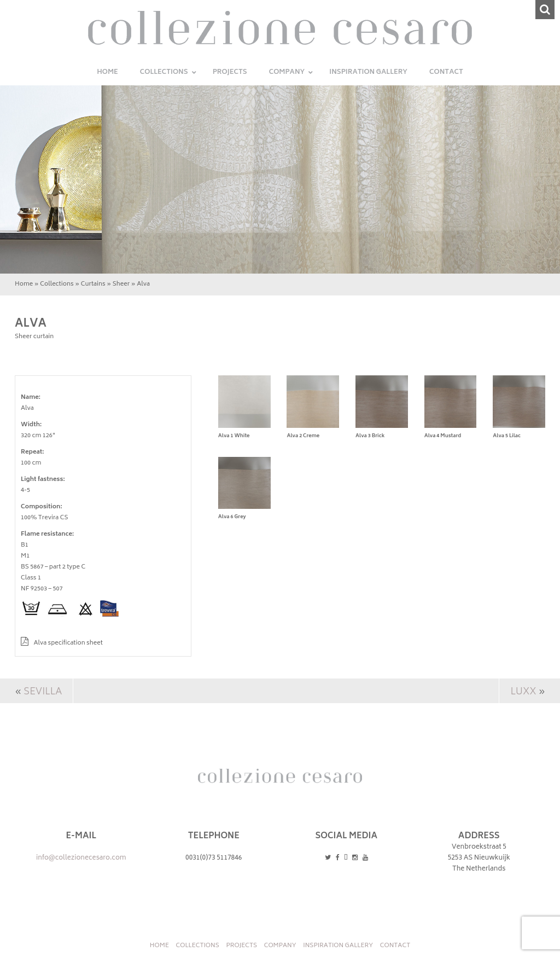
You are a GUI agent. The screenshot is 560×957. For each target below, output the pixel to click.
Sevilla (43, 692)
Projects (241, 946)
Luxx (523, 692)
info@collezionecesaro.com (81, 858)
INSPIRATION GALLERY (338, 946)
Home (24, 284)
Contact (395, 946)
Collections (57, 284)
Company (280, 946)
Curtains (93, 284)
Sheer (121, 284)
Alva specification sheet (62, 643)
